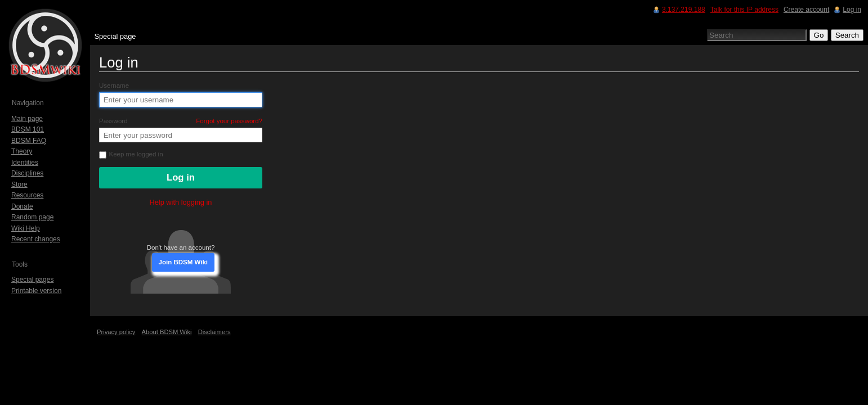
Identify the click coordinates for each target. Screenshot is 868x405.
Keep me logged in (131, 154)
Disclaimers (214, 332)
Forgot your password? (229, 121)
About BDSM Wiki (167, 332)
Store (19, 184)
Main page (27, 119)
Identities (25, 163)
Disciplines (27, 173)
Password (181, 121)
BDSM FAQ (29, 141)
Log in (852, 10)
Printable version (36, 291)
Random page (32, 217)
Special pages (32, 280)
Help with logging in (181, 202)
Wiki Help (26, 228)
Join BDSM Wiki (184, 262)
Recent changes (36, 239)
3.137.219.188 (684, 10)
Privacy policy (116, 332)
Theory (22, 151)
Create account (806, 10)
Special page (115, 36)
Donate (22, 206)
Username (114, 85)
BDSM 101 (28, 129)
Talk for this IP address (744, 10)
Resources (27, 195)
